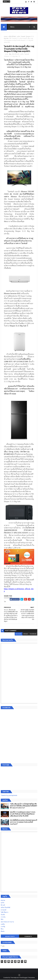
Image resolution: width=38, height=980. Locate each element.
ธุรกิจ (19, 37)
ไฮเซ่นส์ (23, 37)
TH (10, 38)
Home (6, 37)
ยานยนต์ (3, 910)
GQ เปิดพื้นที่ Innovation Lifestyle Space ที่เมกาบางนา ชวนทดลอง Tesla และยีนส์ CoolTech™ (23, 822)
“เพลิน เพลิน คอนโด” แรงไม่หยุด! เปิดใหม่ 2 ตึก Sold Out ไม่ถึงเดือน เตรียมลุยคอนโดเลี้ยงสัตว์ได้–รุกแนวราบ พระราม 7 (23, 806)
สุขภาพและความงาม (7, 922)
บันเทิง (3, 915)
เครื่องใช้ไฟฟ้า (12, 37)
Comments (28, 936)
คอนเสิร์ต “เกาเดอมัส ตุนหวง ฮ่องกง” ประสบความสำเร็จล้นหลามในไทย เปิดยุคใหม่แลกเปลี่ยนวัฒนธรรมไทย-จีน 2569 (23, 814)
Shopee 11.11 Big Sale (11, 56)
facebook (33, 634)
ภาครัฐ (3, 927)
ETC (3, 946)
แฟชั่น (3, 924)
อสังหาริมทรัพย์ (5, 908)
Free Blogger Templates (27, 978)
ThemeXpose (15, 978)
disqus (26, 634)
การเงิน (3, 917)
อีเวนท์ (3, 905)
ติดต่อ (3, 931)
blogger (19, 634)
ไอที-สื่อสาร (5, 912)
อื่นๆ (2, 929)
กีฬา (2, 919)
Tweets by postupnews (9, 795)
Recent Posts (10, 936)
